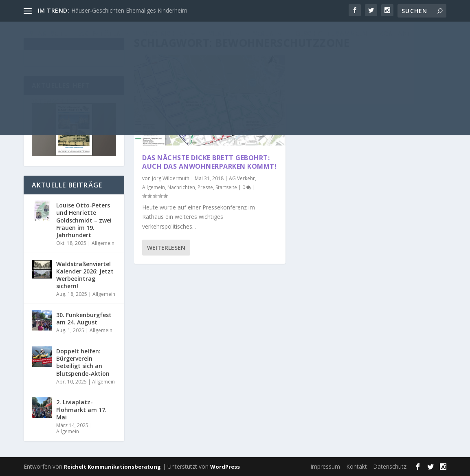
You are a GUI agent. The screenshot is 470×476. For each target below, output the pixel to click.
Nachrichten (181, 187)
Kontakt (357, 466)
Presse (205, 187)
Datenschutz (390, 466)
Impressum (325, 466)
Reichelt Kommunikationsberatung (112, 467)
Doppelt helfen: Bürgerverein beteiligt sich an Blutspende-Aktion (83, 362)
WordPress (225, 467)
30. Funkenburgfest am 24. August (84, 318)
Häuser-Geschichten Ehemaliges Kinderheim (129, 10)
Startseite (226, 187)
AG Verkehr (242, 178)
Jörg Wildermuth (171, 178)
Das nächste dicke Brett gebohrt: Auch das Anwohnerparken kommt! (209, 162)
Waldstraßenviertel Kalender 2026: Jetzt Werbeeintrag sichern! (85, 275)
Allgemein (154, 187)
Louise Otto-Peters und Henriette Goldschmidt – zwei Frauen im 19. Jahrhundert (84, 220)
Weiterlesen (166, 248)
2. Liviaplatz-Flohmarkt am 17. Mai (81, 409)
